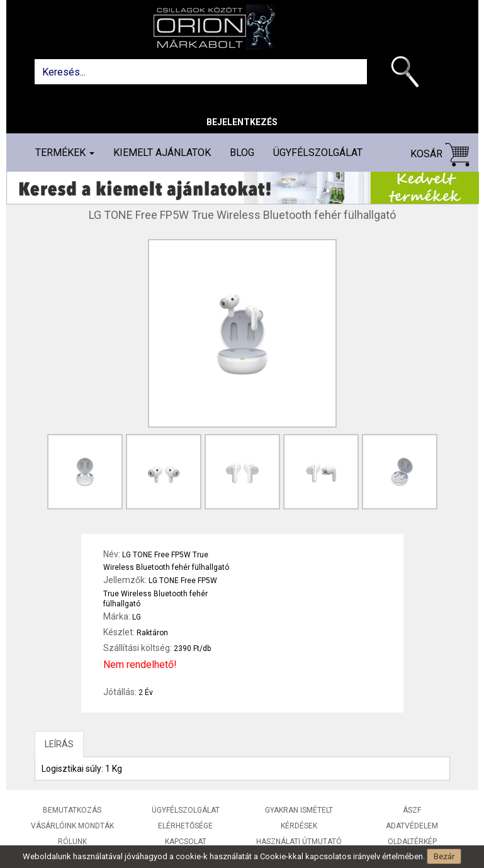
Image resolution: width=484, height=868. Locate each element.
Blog (242, 153)
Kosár (440, 154)
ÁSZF (412, 810)
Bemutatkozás (72, 810)
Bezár (444, 856)
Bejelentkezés (242, 122)
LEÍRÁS (59, 744)
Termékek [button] (65, 153)
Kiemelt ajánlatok (162, 153)
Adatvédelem (412, 826)
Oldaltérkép (412, 842)
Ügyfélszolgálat (318, 153)
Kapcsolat (186, 842)
